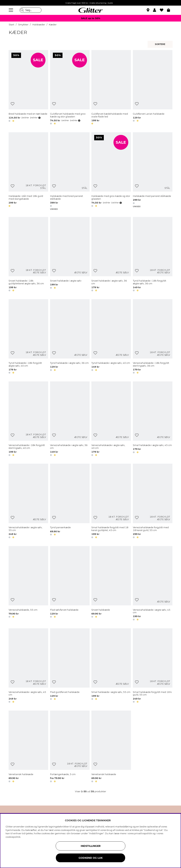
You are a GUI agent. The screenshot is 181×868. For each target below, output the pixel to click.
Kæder (53, 25)
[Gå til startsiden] (90, 10)
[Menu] (11, 10)
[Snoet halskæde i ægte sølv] (70, 255)
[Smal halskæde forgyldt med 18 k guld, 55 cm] (153, 666)
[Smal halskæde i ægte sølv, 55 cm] (111, 666)
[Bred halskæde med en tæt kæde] (28, 88)
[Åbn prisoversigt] (39, 118)
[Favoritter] (163, 10)
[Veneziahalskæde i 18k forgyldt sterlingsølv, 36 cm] (153, 337)
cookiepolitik (13, 837)
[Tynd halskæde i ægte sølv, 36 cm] (70, 337)
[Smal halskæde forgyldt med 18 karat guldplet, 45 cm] (111, 502)
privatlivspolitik (143, 833)
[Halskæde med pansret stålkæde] (153, 171)
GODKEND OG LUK (91, 858)
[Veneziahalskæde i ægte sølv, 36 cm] (70, 419)
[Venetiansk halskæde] (28, 747)
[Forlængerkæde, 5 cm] (70, 747)
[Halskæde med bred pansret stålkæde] (70, 171)
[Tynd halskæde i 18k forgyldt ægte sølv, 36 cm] (153, 255)
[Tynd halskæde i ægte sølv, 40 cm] (111, 337)
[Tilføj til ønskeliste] (13, 104)
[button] (156, 10)
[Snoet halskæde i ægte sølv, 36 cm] (111, 255)
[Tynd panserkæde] (70, 502)
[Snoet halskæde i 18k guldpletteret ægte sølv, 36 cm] (28, 255)
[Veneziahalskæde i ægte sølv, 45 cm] (153, 584)
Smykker (24, 25)
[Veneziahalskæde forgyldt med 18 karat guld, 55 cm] (153, 502)
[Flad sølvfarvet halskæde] (70, 584)
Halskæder (39, 25)
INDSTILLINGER (91, 846)
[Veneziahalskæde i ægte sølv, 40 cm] (111, 419)
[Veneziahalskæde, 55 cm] (28, 584)
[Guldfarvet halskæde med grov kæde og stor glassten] (70, 88)
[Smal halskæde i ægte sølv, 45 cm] (153, 419)
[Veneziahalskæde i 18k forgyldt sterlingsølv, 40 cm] (28, 419)
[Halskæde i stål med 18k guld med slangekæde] (28, 171)
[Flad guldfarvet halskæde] (70, 666)
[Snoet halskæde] (111, 584)
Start (11, 25)
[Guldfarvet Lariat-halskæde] (153, 88)
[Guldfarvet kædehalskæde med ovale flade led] (111, 88)
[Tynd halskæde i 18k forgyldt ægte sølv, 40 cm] (28, 337)
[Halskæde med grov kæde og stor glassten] (111, 171)
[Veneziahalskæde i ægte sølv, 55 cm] (28, 502)
